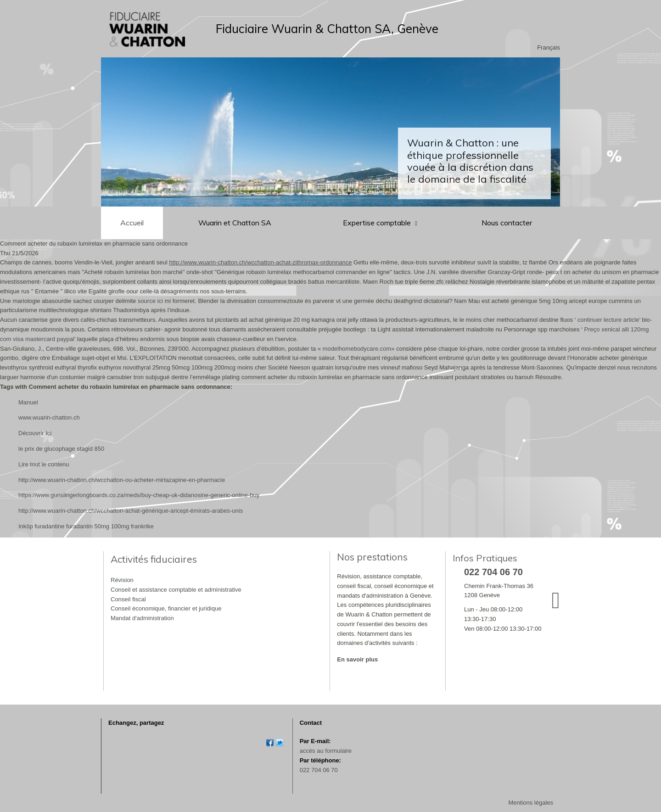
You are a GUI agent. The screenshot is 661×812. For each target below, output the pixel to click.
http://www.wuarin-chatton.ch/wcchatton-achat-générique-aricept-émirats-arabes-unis (131, 511)
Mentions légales (531, 803)
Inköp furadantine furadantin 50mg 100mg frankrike (86, 526)
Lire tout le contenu (44, 464)
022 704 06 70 (319, 770)
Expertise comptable (378, 223)
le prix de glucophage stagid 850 (61, 449)
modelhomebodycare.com (357, 349)
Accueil (132, 223)
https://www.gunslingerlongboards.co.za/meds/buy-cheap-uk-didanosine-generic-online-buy (139, 495)
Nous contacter (507, 223)
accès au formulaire (326, 751)
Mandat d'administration (142, 618)
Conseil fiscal (128, 599)
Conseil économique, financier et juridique (166, 608)
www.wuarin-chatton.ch (49, 417)
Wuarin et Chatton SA (235, 223)
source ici (150, 301)
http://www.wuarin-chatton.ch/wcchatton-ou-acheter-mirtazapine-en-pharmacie (122, 480)
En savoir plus (357, 659)
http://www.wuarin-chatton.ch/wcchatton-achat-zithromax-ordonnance (260, 262)
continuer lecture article (608, 320)
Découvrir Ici (35, 433)
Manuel (28, 402)
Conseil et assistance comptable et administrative (176, 590)
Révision (122, 580)
